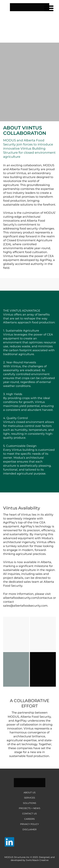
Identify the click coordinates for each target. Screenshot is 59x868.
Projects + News (30, 808)
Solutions (30, 803)
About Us (30, 793)
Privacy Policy (29, 824)
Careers (29, 819)
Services (30, 798)
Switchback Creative (37, 860)
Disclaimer (29, 829)
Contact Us (29, 814)
